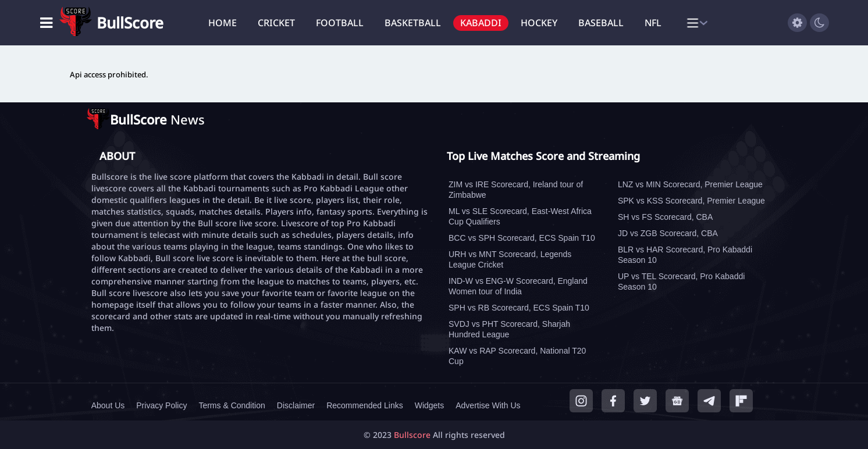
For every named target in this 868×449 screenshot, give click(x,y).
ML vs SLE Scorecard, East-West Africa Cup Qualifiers (520, 216)
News (157, 119)
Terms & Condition (232, 405)
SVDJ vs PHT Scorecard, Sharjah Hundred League (509, 329)
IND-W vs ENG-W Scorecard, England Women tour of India (518, 286)
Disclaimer (296, 405)
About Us (108, 405)
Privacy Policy (161, 405)
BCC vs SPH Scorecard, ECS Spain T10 (522, 238)
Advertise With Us (488, 405)
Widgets (430, 405)
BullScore (130, 23)
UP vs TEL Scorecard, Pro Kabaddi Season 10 (681, 281)
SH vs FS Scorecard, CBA (665, 217)
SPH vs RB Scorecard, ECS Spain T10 (519, 308)
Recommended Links (365, 405)
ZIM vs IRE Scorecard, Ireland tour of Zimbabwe (516, 190)
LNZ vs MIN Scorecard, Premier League (690, 184)
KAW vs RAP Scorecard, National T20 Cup (517, 356)
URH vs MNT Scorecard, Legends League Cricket (510, 259)
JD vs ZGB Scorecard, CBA (668, 233)
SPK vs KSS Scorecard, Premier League (691, 201)
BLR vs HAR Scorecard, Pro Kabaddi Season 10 (685, 255)
